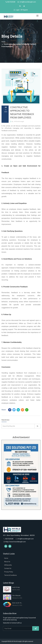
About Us (7, 562)
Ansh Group (16, 587)
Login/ (17, 10)
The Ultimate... (17, 595)
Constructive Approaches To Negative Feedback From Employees (22, 112)
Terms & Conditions (10, 575)
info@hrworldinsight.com (27, 2)
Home (3, 42)
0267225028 (10, 2)
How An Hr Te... (17, 603)
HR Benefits (8, 565)
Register (24, 10)
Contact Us (8, 568)
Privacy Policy (9, 572)
